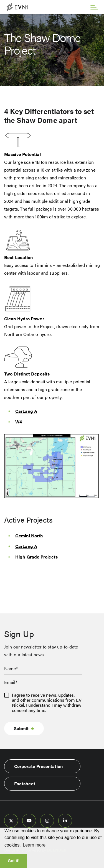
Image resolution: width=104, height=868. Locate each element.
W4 (19, 422)
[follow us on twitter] (11, 821)
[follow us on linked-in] (65, 821)
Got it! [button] (14, 861)
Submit (21, 728)
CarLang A (26, 411)
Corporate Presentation (38, 766)
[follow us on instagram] (47, 821)
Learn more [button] (34, 845)
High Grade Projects (36, 557)
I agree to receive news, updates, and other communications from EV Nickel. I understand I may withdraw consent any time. (47, 703)
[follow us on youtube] (29, 821)
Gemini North (29, 536)
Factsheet (25, 783)
